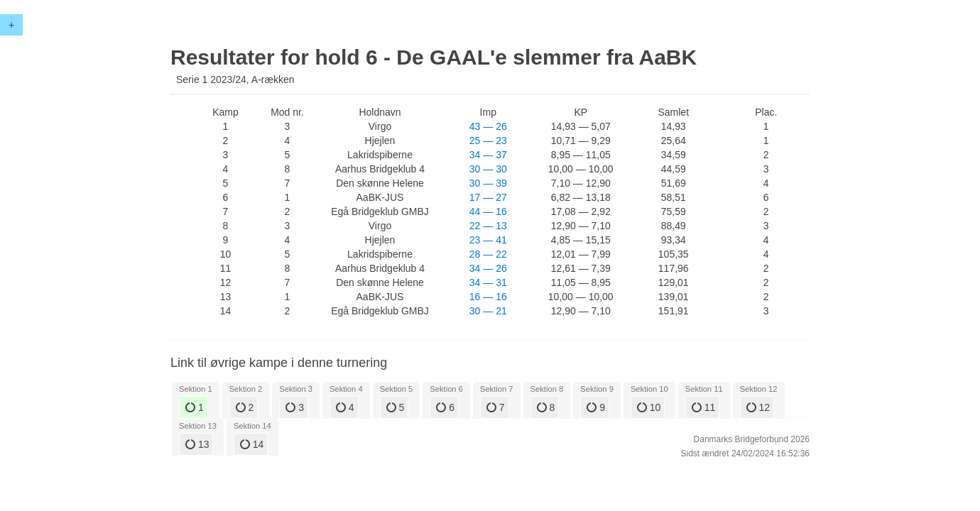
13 (197, 444)
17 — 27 (488, 197)
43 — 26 (488, 126)
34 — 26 (488, 268)
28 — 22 (488, 254)
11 (703, 407)
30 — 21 (488, 311)
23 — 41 (488, 240)
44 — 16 (488, 211)
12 (758, 407)
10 (649, 407)
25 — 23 (488, 141)
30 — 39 (488, 183)
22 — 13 (488, 226)
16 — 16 (488, 297)
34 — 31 (488, 282)
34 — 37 (488, 155)
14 (252, 444)
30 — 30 (488, 169)
